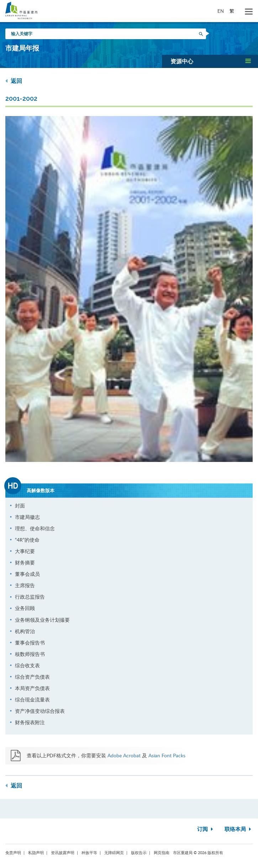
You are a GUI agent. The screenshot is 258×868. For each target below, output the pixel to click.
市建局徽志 (27, 517)
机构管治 (25, 631)
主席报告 (25, 585)
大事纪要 (25, 551)
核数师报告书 (30, 654)
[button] (210, 61)
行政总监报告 (30, 597)
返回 (14, 81)
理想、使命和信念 (35, 528)
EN (221, 11)
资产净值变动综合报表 (40, 711)
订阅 (206, 829)
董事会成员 (27, 574)
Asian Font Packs (167, 755)
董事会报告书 (30, 643)
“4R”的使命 (27, 540)
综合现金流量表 (32, 699)
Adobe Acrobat (124, 755)
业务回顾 (25, 608)
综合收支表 (27, 665)
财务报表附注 (30, 722)
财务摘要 (25, 562)
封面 (20, 506)
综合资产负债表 (32, 677)
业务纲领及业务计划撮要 (42, 620)
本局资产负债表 (32, 688)
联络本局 (239, 829)
